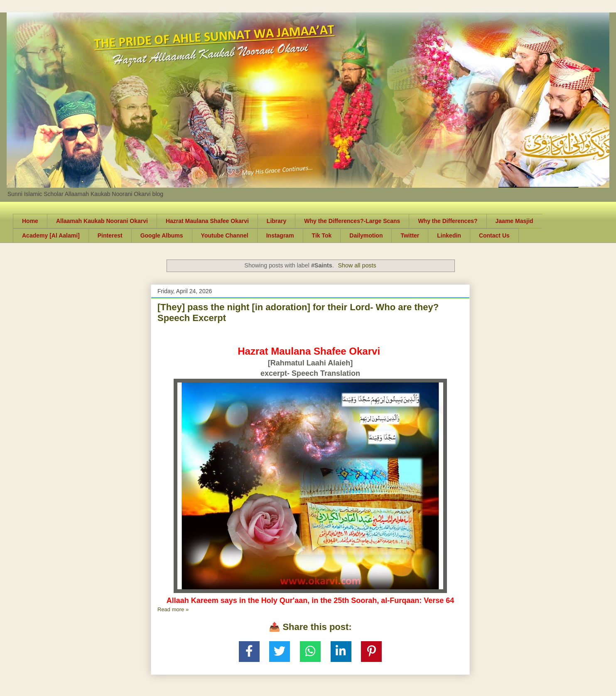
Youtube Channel (225, 235)
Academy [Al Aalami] (51, 235)
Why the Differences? (448, 221)
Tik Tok (322, 235)
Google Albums (162, 235)
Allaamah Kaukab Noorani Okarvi (102, 221)
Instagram (280, 235)
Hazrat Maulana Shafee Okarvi (207, 221)
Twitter (410, 235)
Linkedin (449, 235)
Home (30, 221)
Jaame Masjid (514, 221)
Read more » (173, 609)
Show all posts (357, 265)
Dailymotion (366, 235)
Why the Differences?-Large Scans (352, 221)
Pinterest (110, 235)
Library (276, 221)
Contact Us (494, 235)
